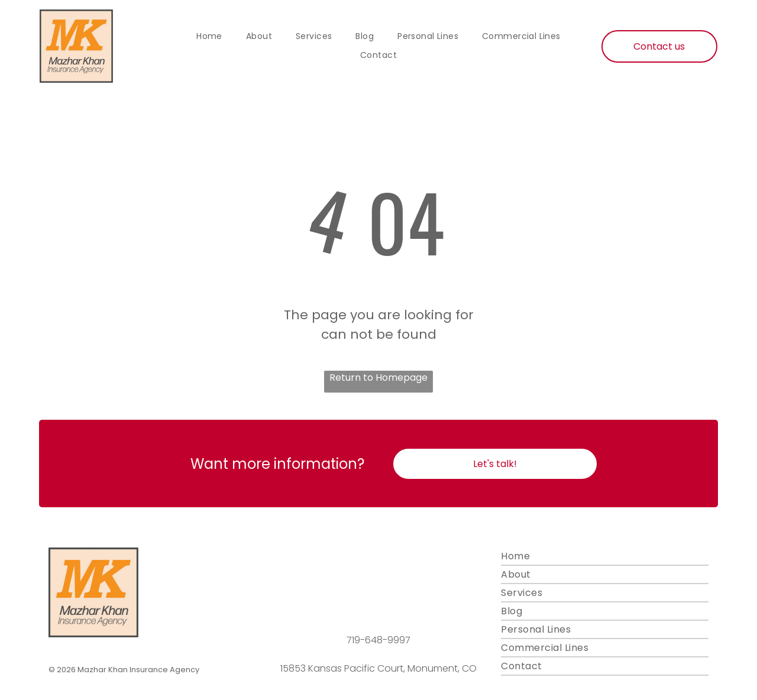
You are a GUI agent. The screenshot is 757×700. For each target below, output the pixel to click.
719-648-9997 (378, 640)
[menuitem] (209, 37)
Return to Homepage (378, 377)
